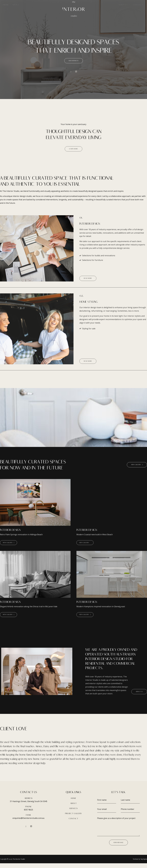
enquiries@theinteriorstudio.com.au (28, 823)
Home (6, 5)
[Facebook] (71, 73)
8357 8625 (29, 814)
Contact (138, 5)
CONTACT (73, 823)
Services (124, 5)
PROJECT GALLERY (74, 818)
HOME (73, 803)
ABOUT (74, 808)
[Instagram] (76, 73)
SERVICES (73, 813)
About (16, 5)
